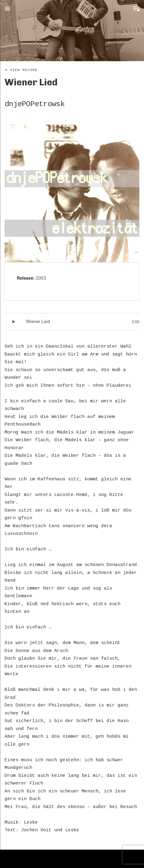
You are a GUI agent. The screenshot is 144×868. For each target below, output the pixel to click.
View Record (24, 70)
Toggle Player (136, 9)
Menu (8, 9)
